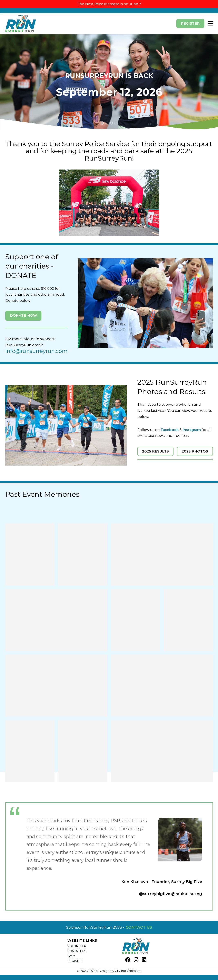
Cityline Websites (128, 971)
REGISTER (75, 961)
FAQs (71, 956)
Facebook (170, 430)
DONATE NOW (23, 315)
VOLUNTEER (77, 946)
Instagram (192, 430)
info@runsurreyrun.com (36, 351)
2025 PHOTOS (195, 451)
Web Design (100, 971)
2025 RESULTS (155, 451)
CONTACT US (139, 927)
